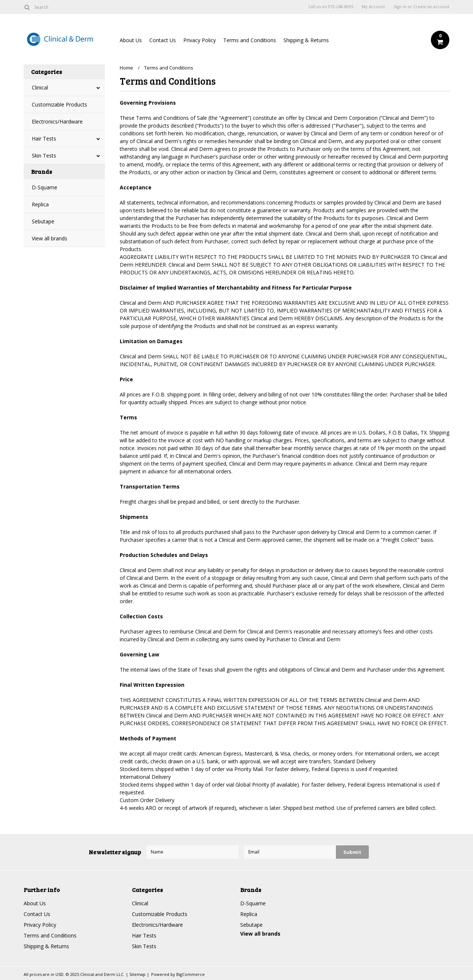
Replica (40, 204)
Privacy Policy (200, 40)
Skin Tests (44, 156)
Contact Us (163, 40)
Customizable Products (59, 104)
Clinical (40, 87)
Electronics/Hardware (57, 121)
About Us (131, 40)
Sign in (400, 7)
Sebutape (43, 221)
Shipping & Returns (306, 40)
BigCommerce (190, 974)
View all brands (50, 238)
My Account (373, 7)
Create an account (431, 7)
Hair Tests (44, 138)
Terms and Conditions (250, 40)
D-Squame (45, 187)
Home (126, 68)
